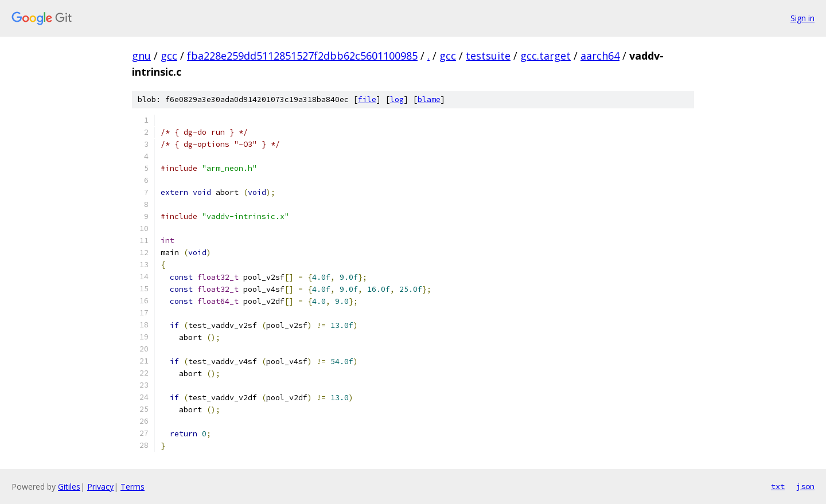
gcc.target (546, 56)
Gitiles (69, 487)
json (805, 486)
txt (778, 486)
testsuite (488, 56)
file (367, 99)
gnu (141, 56)
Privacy (100, 487)
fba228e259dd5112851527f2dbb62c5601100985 (302, 56)
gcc (169, 56)
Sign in (802, 18)
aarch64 (600, 56)
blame (429, 99)
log (397, 99)
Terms (133, 487)
